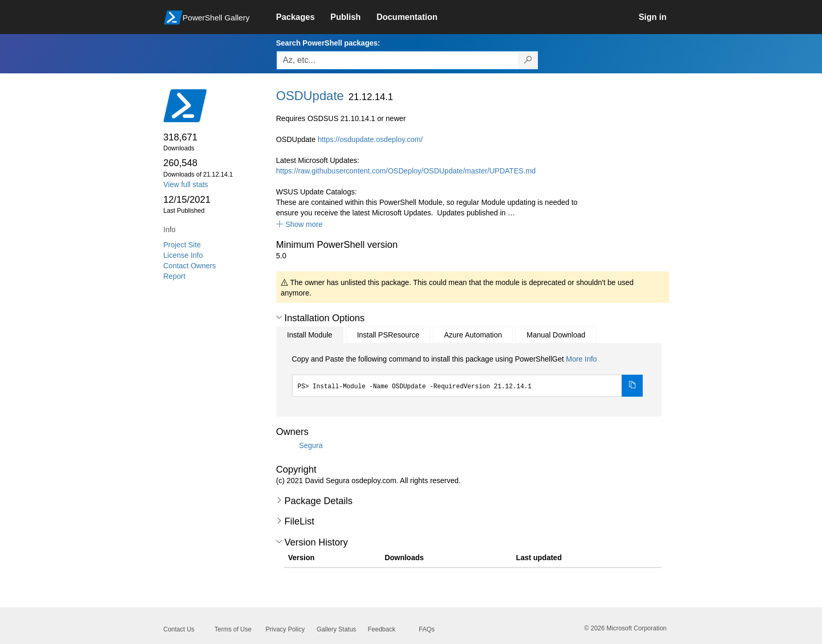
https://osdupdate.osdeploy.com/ (370, 139)
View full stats (186, 184)
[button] (300, 224)
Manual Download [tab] (556, 335)
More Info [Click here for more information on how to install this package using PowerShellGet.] (581, 359)
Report (175, 276)
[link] (304, 17)
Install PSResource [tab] (388, 335)
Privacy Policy (285, 629)
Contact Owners (190, 266)
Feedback (382, 629)
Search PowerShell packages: (328, 43)
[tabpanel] (468, 375)
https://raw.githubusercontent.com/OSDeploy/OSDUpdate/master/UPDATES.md (406, 171)
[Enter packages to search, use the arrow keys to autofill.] (397, 60)
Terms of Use (233, 629)
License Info (183, 255)
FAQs (427, 629)
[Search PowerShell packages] (528, 60)
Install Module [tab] (310, 335)
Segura (311, 445)
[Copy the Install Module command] (632, 386)
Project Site (182, 245)
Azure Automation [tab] (473, 335)
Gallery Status (336, 629)
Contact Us (179, 629)
